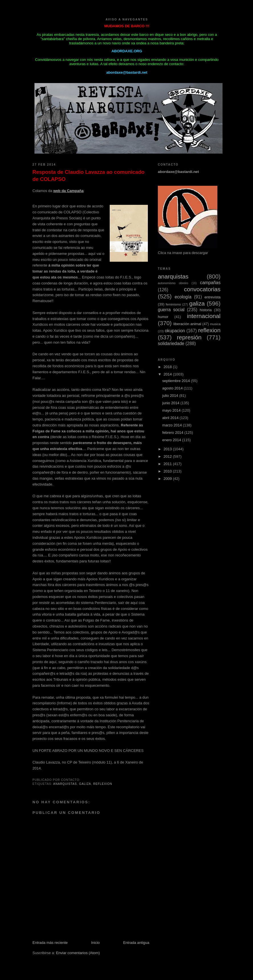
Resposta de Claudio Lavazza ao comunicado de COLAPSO (88, 176)
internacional (204, 316)
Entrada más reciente (50, 943)
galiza (85, 784)
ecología (183, 297)
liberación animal (187, 324)
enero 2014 (172, 440)
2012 (168, 456)
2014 (168, 374)
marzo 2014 (173, 425)
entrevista (213, 297)
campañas (210, 283)
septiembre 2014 (177, 381)
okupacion (175, 331)
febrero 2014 (173, 433)
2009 (168, 479)
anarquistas (65, 784)
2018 (168, 367)
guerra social (171, 310)
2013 (168, 449)
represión (189, 337)
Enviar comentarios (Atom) (78, 953)
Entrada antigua (136, 943)
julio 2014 (171, 396)
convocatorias (202, 289)
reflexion (103, 784)
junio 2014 (172, 403)
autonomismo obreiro (173, 283)
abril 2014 (171, 418)
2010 (168, 471)
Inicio (95, 943)
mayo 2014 (172, 410)
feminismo (173, 304)
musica (215, 324)
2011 (168, 464)
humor (163, 317)
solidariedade (171, 343)
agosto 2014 (173, 388)
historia (206, 310)
